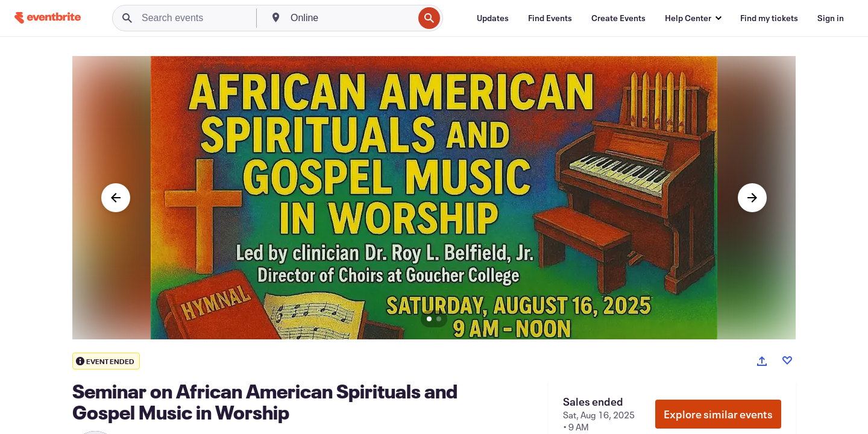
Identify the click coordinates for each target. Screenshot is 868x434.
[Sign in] (831, 18)
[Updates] (493, 18)
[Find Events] (550, 18)
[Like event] (787, 360)
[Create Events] (618, 18)
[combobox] (351, 18)
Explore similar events (718, 414)
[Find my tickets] (769, 18)
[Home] (48, 18)
